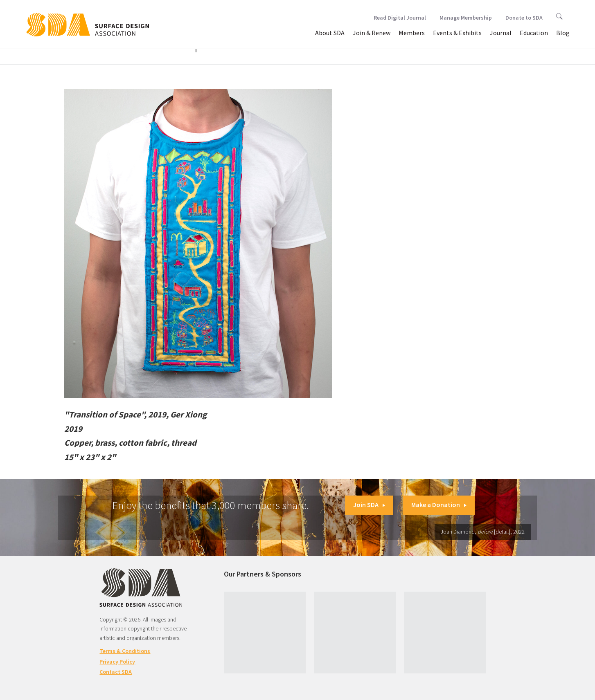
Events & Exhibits (457, 33)
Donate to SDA (524, 18)
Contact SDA (116, 672)
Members (412, 33)
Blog (563, 33)
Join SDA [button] (369, 505)
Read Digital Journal (400, 18)
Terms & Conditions (125, 651)
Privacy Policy (117, 662)
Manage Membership (466, 18)
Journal (501, 33)
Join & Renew (372, 33)
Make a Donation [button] (439, 505)
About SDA (330, 33)
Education (534, 33)
